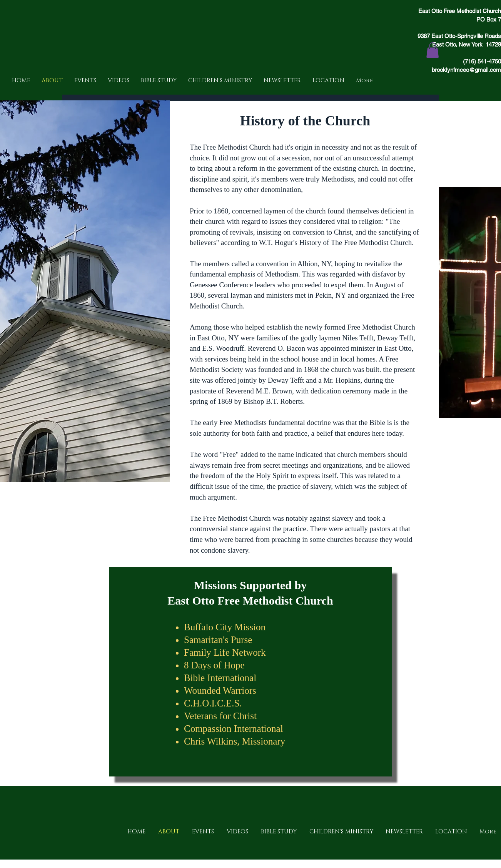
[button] (433, 50)
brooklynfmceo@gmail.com (466, 70)
